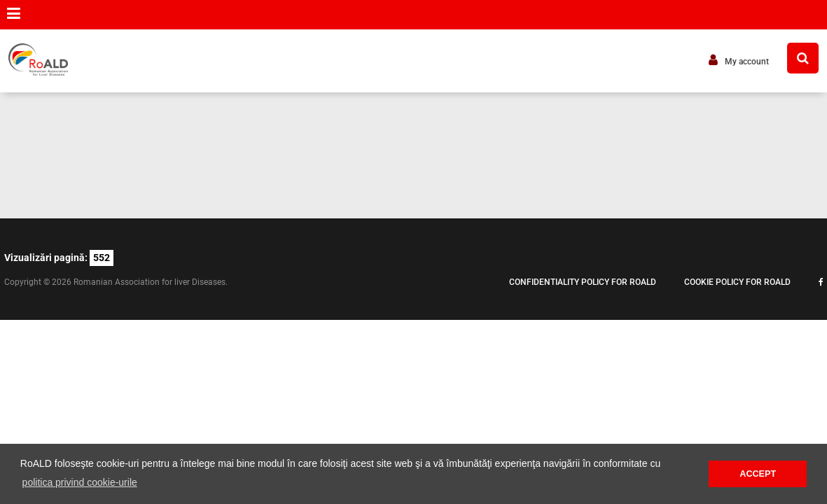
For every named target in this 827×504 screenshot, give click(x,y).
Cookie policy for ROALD (737, 282)
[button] (14, 14)
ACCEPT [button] (758, 474)
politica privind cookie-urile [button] (80, 482)
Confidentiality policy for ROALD (583, 282)
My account (739, 60)
